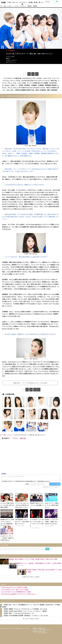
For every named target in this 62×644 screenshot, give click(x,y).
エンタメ (15, 2)
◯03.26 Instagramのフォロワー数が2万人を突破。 (14, 587)
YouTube (27, 628)
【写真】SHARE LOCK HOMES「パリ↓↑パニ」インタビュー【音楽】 (25, 611)
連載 (36, 2)
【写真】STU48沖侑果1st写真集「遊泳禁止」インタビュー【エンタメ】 (26, 616)
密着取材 (35, 6)
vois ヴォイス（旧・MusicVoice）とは (42, 630)
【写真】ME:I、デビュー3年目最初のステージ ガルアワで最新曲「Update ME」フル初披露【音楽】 (30, 606)
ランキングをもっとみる (31, 619)
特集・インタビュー (8, 435)
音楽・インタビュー (8, 6)
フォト (41, 2)
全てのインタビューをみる (31, 577)
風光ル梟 (23, 438)
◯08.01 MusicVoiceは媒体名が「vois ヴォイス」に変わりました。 (19, 594)
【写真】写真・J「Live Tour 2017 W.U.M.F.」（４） (19, 613)
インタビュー (23, 2)
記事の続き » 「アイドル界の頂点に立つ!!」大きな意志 (30, 383)
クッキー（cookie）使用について (41, 633)
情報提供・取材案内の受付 (39, 628)
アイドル (15, 438)
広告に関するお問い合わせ (39, 631)
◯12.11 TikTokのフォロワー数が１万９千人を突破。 (15, 590)
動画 (31, 2)
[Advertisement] (31, 68)
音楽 (9, 2)
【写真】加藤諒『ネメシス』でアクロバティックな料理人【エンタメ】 (25, 609)
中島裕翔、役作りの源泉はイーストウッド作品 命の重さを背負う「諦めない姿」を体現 (33, 559)
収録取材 (29, 6)
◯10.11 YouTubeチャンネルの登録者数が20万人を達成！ (16, 592)
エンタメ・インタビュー (20, 6)
